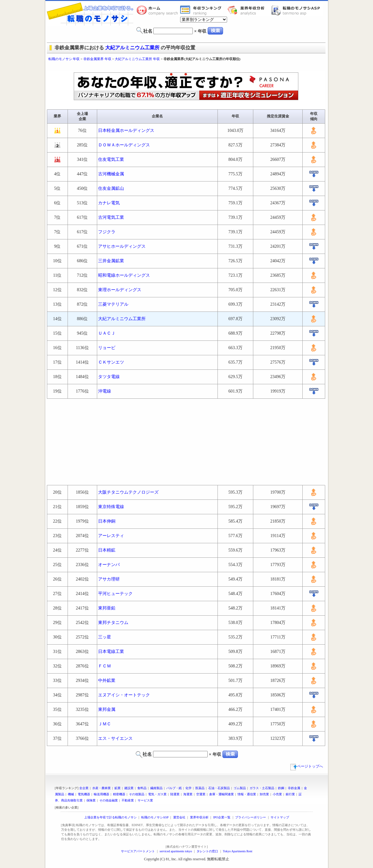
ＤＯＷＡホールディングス (124, 145)
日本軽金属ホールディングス (126, 130)
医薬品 (200, 788)
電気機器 (84, 794)
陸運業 (175, 794)
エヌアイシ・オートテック (124, 695)
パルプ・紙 (174, 788)
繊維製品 (156, 788)
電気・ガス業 (157, 794)
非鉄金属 (294, 788)
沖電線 (105, 391)
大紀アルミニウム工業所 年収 (137, 59)
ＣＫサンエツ (111, 362)
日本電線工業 (111, 652)
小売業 (277, 794)
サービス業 (145, 800)
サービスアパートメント (138, 851)
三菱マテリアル (113, 304)
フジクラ (107, 232)
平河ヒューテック (115, 594)
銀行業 (290, 794)
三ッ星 (105, 637)
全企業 (84, 788)
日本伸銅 (107, 521)
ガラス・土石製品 (262, 788)
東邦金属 (107, 709)
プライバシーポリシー (251, 817)
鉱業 (118, 788)
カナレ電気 (109, 203)
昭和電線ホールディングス (124, 275)
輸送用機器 (102, 794)
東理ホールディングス (120, 290)
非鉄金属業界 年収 (97, 59)
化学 (189, 788)
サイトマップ (280, 817)
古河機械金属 (111, 174)
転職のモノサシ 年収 (64, 59)
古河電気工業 (111, 217)
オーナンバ (109, 565)
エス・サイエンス (115, 738)
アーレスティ (111, 536)
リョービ (107, 348)
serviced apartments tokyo (176, 851)
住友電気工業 (111, 159)
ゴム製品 (240, 788)
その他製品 (137, 794)
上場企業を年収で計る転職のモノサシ (110, 817)
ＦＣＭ (105, 666)
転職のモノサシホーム (158, 10)
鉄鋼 (281, 788)
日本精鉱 (107, 550)
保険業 (91, 800)
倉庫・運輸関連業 (222, 794)
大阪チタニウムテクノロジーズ (128, 492)
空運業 (201, 794)
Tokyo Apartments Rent (237, 851)
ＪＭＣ (105, 724)
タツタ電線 (109, 377)
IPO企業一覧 (222, 817)
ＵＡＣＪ (107, 333)
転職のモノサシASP (297, 10)
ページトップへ (307, 766)
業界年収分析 (249, 10)
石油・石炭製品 (219, 788)
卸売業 (264, 794)
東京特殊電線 (111, 507)
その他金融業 (109, 800)
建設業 (129, 788)
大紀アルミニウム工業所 (132, 48)
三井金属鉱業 (111, 261)
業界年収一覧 (202, 10)
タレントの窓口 (207, 851)
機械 (71, 794)
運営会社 (179, 817)
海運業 (188, 794)
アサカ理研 (109, 579)
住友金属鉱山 (111, 188)
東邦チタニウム (113, 623)
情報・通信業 (247, 794)
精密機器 (119, 794)
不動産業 (128, 800)
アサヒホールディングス (122, 246)
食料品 (142, 788)
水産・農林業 (102, 788)
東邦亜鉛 (107, 608)
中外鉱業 (107, 681)
